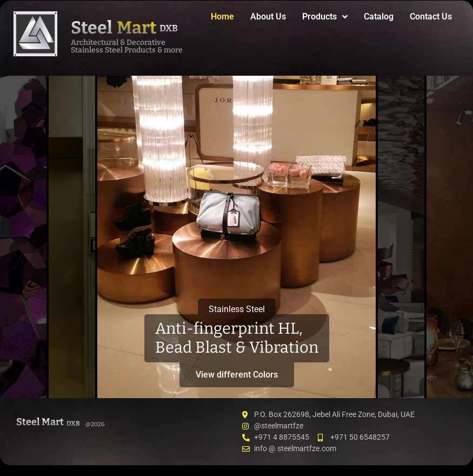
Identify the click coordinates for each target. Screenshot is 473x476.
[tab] (23, 237)
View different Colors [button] (237, 375)
